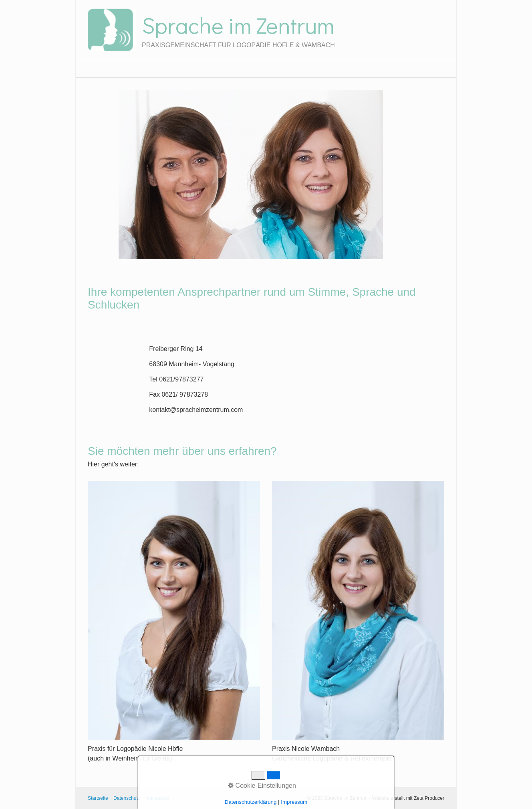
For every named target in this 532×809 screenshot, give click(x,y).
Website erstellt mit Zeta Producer (408, 798)
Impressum (157, 798)
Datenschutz (127, 798)
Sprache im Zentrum (238, 25)
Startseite (98, 798)
